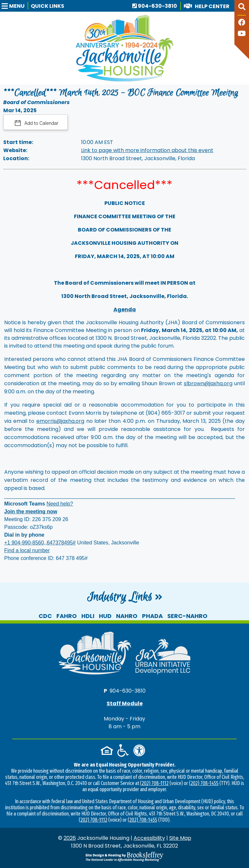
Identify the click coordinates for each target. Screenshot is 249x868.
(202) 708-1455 (204, 783)
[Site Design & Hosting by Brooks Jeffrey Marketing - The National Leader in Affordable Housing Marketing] (124, 857)
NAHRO (127, 616)
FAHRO (67, 616)
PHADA (152, 616)
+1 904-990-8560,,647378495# (40, 543)
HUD (105, 616)
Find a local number (27, 550)
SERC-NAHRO (187, 616)
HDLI (88, 616)
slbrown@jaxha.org (208, 383)
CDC (45, 616)
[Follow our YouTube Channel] (242, 34)
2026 (70, 838)
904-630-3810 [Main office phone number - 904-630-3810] (155, 6)
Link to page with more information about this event (147, 150)
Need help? (60, 504)
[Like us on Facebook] (242, 23)
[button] (15, 6)
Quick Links (47, 6)
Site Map (180, 838)
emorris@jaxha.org (60, 421)
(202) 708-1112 (154, 783)
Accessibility (149, 838)
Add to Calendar (41, 123)
